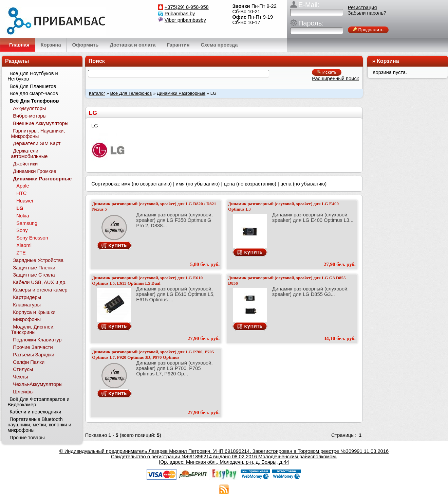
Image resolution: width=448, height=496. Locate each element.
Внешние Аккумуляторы (41, 123)
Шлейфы (23, 392)
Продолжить (368, 30)
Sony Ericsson (32, 238)
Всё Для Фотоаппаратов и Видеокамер (38, 402)
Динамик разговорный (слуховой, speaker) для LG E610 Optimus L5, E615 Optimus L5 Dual (147, 280)
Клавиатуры (27, 305)
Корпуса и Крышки (34, 312)
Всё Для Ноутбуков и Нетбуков (33, 76)
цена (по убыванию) (303, 184)
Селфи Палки (29, 362)
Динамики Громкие (35, 171)
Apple (23, 186)
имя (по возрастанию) (147, 184)
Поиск (97, 61)
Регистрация (362, 7)
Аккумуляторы (29, 108)
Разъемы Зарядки (34, 355)
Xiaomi (24, 245)
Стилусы (23, 369)
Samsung (27, 223)
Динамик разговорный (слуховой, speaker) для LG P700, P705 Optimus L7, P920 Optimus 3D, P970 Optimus (153, 355)
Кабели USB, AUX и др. (40, 282)
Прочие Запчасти (33, 347)
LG (20, 208)
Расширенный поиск (335, 78)
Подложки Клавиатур (37, 340)
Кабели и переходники (35, 412)
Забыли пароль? (367, 13)
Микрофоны (27, 319)
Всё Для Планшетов (33, 86)
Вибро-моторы (30, 116)
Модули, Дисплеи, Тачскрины (33, 330)
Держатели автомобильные (29, 154)
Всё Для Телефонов (131, 93)
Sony (22, 230)
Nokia (23, 216)
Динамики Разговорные (181, 93)
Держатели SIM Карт (37, 143)
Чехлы (20, 377)
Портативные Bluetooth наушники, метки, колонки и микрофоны (39, 425)
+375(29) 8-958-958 (187, 7)
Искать (327, 72)
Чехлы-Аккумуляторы (38, 384)
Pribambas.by (180, 14)
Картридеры (27, 297)
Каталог (97, 93)
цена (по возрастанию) (250, 184)
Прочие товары (27, 438)
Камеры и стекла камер (40, 290)
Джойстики (25, 164)
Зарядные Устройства (38, 260)
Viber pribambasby (185, 20)
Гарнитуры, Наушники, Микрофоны (38, 134)
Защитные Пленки (34, 268)
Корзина (388, 61)
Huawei (25, 201)
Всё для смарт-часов (34, 93)
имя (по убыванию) (198, 184)
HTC (21, 193)
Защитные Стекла (34, 275)
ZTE (21, 253)
